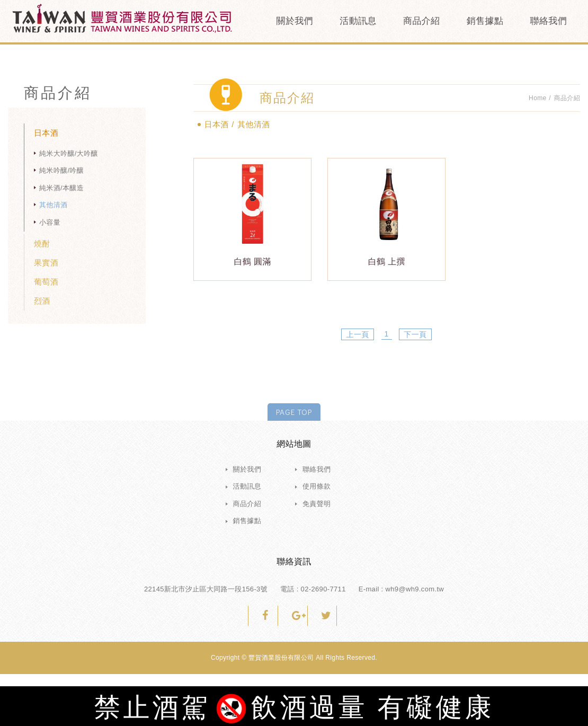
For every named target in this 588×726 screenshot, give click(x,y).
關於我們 (295, 21)
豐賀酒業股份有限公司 (122, 19)
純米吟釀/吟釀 (61, 170)
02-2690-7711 (323, 589)
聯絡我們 (549, 21)
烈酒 (42, 301)
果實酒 (46, 263)
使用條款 (317, 486)
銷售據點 (485, 21)
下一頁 (415, 334)
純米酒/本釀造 (61, 188)
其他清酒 (53, 205)
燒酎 (42, 244)
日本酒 (46, 133)
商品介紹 (421, 21)
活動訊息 (358, 21)
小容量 (50, 222)
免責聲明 (317, 504)
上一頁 (358, 334)
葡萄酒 (46, 282)
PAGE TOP (294, 412)
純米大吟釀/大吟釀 (69, 153)
